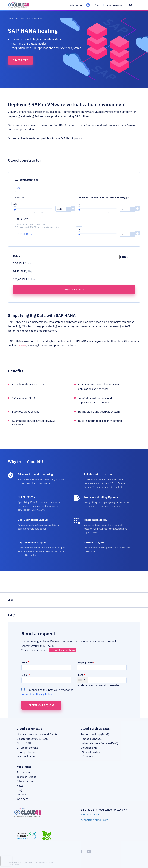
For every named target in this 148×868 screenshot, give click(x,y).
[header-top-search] (101, 5)
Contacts (22, 798)
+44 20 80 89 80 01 (115, 5)
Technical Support (27, 780)
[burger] (138, 5)
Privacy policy (14, 867)
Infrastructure (25, 784)
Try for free (20, 63)
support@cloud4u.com (94, 823)
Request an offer (74, 293)
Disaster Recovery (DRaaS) (33, 742)
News (20, 789)
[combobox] (83, 683)
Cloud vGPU (24, 746)
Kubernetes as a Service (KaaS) (99, 746)
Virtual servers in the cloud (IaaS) (37, 738)
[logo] (23, 6)
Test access (24, 776)
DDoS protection (27, 755)
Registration (74, 5)
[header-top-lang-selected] (132, 5)
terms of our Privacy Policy (37, 698)
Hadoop (22, 349)
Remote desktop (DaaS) (95, 738)
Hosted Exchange (91, 742)
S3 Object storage (27, 751)
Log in (93, 5)
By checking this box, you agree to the (47, 695)
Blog (19, 793)
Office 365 (87, 760)
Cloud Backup (89, 751)
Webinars (22, 802)
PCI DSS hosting (26, 760)
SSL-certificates (90, 755)
